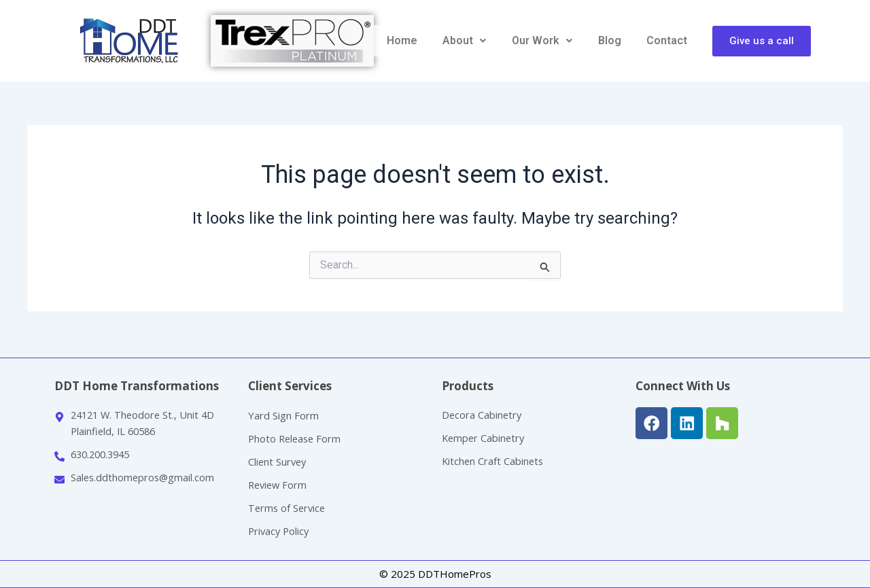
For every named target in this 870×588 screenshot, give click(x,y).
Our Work (542, 40)
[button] (465, 41)
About (464, 40)
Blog (610, 40)
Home (402, 40)
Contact (667, 40)
